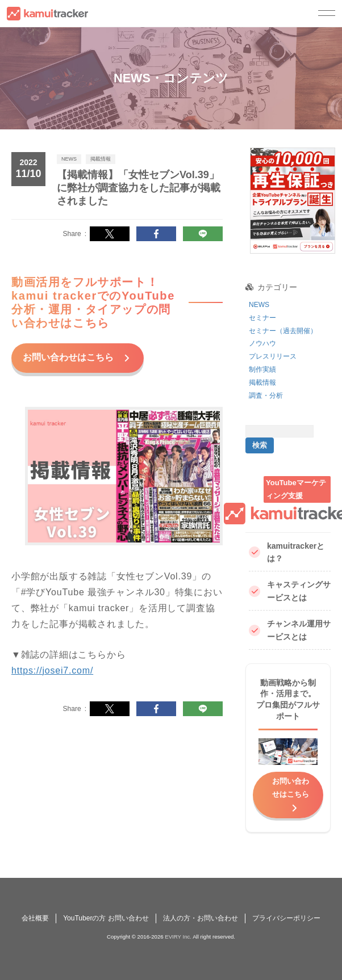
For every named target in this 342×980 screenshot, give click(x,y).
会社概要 (35, 918)
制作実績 (262, 369)
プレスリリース (273, 356)
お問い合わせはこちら (69, 356)
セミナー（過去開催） (283, 331)
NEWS (259, 305)
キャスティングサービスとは (290, 591)
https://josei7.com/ (52, 669)
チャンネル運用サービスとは (290, 630)
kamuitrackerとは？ (287, 552)
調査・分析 (266, 396)
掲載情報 (262, 382)
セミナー (262, 318)
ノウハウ (262, 343)
